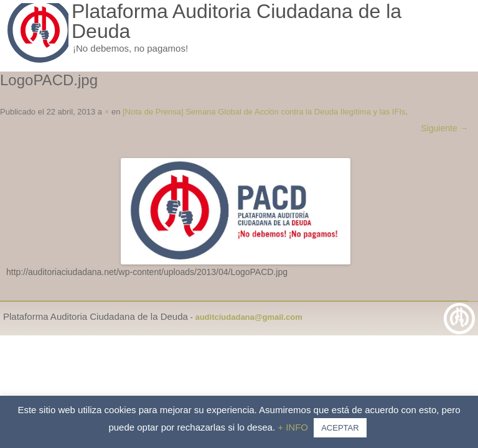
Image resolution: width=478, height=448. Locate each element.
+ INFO (294, 427)
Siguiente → (444, 128)
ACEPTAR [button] (340, 428)
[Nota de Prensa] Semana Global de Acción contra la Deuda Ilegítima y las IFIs (264, 112)
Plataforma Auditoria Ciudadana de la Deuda (237, 21)
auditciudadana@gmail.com (248, 317)
